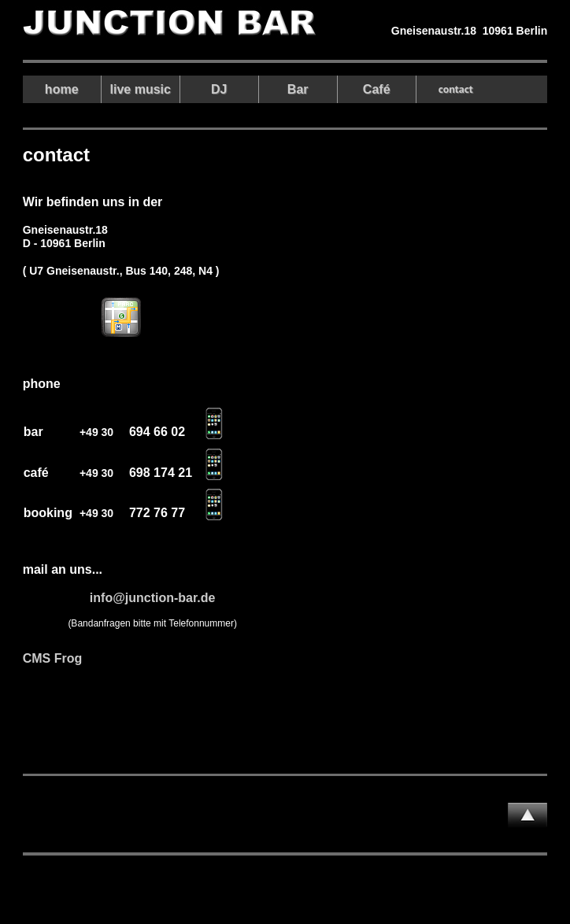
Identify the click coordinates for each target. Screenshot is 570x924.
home (62, 89)
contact (456, 89)
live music (141, 89)
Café (377, 89)
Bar (298, 89)
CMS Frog (53, 658)
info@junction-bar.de (153, 598)
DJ (219, 89)
